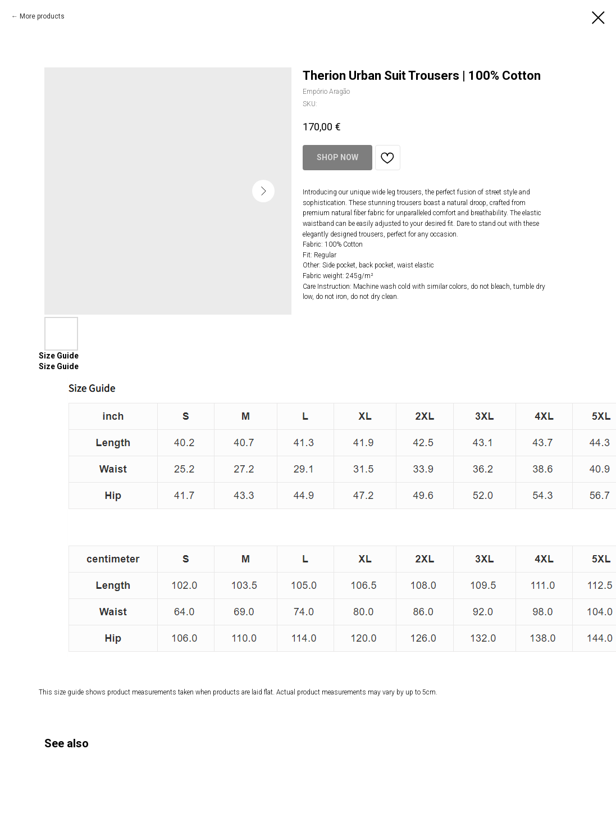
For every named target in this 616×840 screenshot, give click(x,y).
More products (42, 16)
